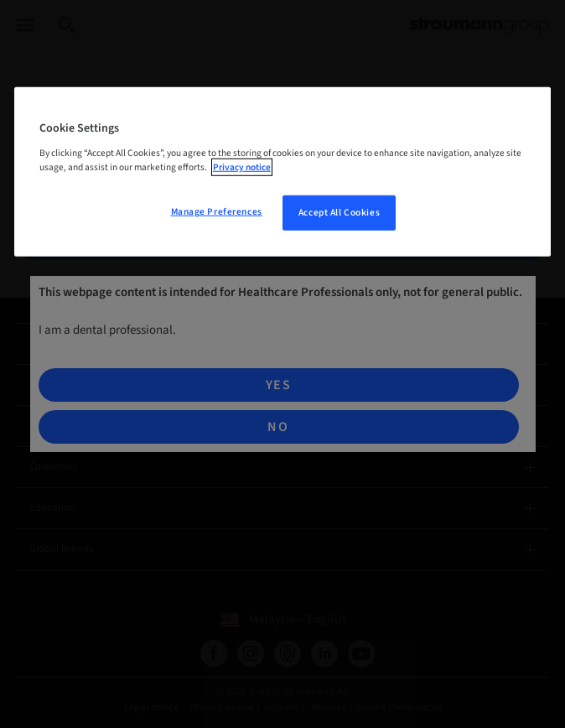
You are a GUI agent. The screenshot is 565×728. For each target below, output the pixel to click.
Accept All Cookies (339, 213)
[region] (282, 172)
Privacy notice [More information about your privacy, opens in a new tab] (242, 167)
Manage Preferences (217, 212)
